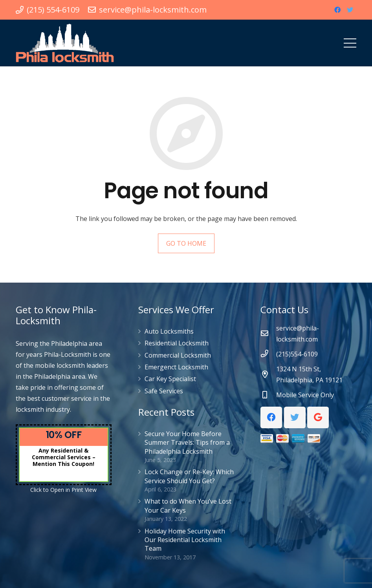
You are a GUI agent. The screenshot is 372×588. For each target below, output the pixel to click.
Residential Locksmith (177, 343)
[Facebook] (337, 10)
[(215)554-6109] (268, 354)
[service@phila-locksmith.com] (268, 334)
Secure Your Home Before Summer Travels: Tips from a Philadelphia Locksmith (187, 443)
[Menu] (350, 43)
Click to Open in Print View (63, 490)
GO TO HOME (186, 243)
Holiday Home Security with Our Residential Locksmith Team (185, 540)
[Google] (318, 417)
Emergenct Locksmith (176, 367)
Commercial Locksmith (178, 355)
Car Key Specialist (170, 379)
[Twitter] (350, 10)
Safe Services (164, 391)
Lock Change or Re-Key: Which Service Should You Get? (189, 476)
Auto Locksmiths (169, 331)
